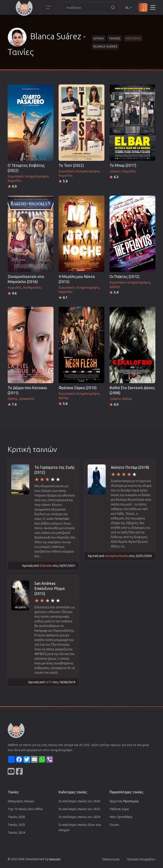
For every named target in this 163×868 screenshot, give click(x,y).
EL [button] (129, 8)
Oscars (114, 825)
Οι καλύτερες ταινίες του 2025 (79, 809)
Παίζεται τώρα (119, 809)
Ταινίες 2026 (16, 817)
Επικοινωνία (111, 859)
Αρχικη (99, 38)
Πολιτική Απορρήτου (141, 859)
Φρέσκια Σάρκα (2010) (78, 388)
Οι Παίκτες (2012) (124, 277)
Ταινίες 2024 (16, 832)
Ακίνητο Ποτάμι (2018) (130, 467)
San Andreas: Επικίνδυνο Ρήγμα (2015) (50, 588)
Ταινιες (115, 38)
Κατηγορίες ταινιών (21, 801)
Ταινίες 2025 (16, 825)
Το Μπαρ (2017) (123, 165)
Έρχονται (124, 801)
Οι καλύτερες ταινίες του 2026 (79, 801)
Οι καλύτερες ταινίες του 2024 (79, 817)
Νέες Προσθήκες (121, 817)
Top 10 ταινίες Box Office (25, 809)
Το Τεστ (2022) (71, 165)
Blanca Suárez (105, 46)
